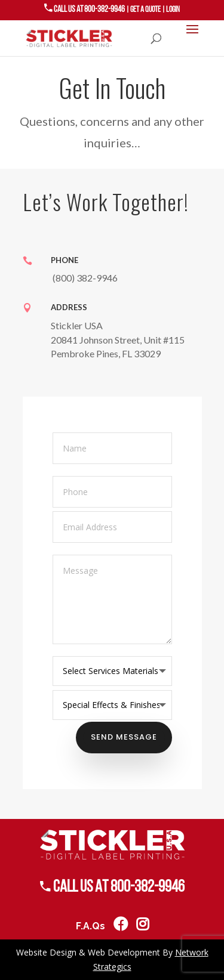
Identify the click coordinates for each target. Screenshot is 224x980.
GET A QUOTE (145, 10)
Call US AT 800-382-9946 (85, 9)
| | (153, 10)
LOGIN (173, 10)
